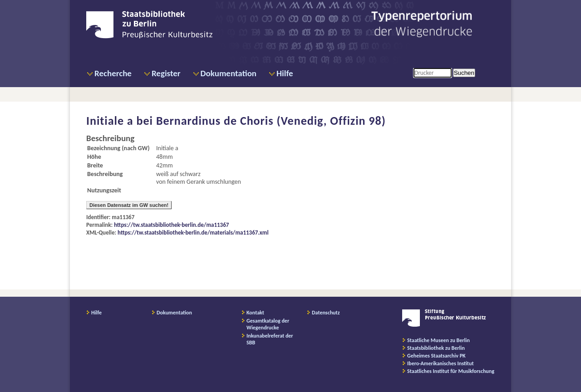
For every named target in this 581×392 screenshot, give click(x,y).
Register (166, 73)
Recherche (113, 73)
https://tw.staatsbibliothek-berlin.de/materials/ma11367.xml (193, 233)
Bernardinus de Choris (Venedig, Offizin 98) (271, 121)
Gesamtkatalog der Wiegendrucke (268, 324)
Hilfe (285, 73)
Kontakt (255, 313)
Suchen (464, 73)
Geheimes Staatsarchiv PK (436, 356)
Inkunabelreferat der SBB (270, 339)
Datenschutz (326, 313)
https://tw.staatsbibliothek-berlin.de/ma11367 (171, 225)
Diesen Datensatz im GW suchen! (129, 205)
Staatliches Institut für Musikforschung (451, 371)
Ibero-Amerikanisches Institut (441, 363)
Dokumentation (229, 73)
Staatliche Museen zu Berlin (438, 340)
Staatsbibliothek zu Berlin (436, 348)
